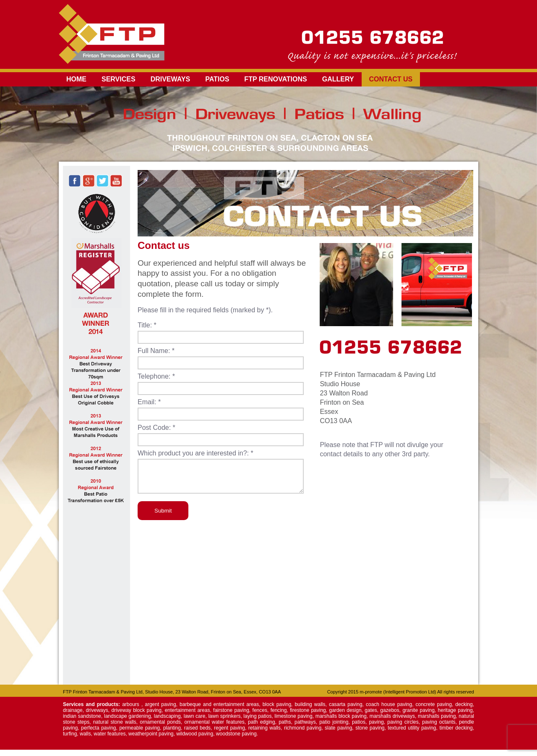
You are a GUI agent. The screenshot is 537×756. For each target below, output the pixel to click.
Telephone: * (156, 376)
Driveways (171, 79)
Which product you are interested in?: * (196, 453)
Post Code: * (156, 428)
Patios (217, 79)
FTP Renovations (275, 79)
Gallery (338, 79)
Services (119, 79)
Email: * (149, 402)
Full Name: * (156, 351)
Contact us (391, 79)
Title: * (147, 325)
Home (76, 79)
